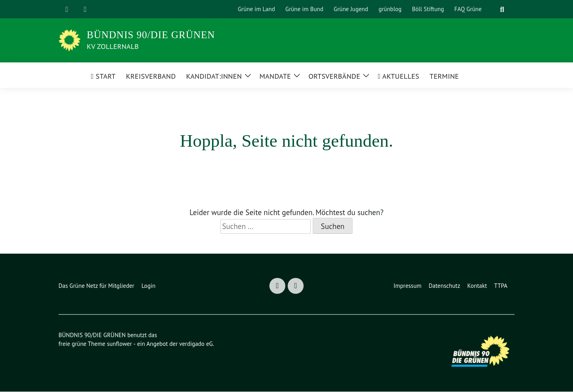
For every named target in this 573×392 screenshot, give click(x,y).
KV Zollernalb (116, 46)
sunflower (121, 344)
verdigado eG (201, 344)
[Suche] (492, 9)
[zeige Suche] (502, 9)
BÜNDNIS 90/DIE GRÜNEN (151, 35)
